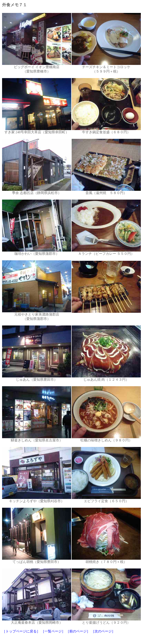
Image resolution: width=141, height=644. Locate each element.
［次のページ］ (103, 631)
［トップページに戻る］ (21, 631)
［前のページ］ (78, 631)
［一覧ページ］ (53, 631)
